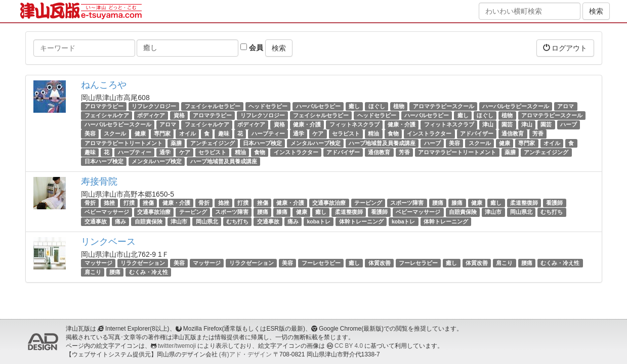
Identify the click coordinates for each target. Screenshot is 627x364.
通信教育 (513, 134)
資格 (179, 115)
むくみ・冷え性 (560, 263)
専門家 (162, 134)
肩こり (504, 263)
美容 (90, 134)
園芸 (507, 124)
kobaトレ (319, 221)
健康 (140, 134)
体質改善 (380, 263)
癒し (354, 106)
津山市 (493, 212)
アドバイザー (477, 134)
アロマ (566, 106)
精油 (373, 134)
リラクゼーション (143, 263)
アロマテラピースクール (444, 106)
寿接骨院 (99, 181)
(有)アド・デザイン (245, 354)
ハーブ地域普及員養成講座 (382, 143)
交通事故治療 (329, 203)
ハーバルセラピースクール (516, 106)
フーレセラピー (321, 263)
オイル (187, 134)
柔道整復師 (524, 203)
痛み (120, 221)
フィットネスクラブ (354, 124)
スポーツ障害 (407, 203)
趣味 (224, 134)
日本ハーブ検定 (262, 143)
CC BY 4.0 (349, 346)
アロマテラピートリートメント (123, 143)
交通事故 (96, 221)
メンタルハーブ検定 (316, 143)
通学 (299, 134)
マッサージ (98, 263)
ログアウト (565, 48)
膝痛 (457, 203)
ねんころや (104, 85)
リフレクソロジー (154, 106)
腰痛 (438, 203)
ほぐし (377, 106)
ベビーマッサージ (107, 212)
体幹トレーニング (361, 221)
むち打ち (552, 212)
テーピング (368, 203)
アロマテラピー (104, 106)
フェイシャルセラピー (213, 106)
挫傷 (148, 203)
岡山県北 (521, 212)
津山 (488, 124)
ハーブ (569, 124)
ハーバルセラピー (318, 106)
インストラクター (429, 134)
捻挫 (109, 203)
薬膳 (176, 143)
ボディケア (151, 115)
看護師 (554, 203)
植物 (399, 106)
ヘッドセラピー (268, 106)
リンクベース (108, 242)
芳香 (538, 134)
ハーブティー (268, 134)
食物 (393, 134)
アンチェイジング (213, 143)
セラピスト (346, 134)
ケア (318, 134)
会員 (252, 48)
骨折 (90, 203)
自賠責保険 (463, 212)
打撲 (129, 203)
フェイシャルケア (107, 115)
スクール (115, 134)
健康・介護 (307, 124)
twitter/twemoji (177, 346)
